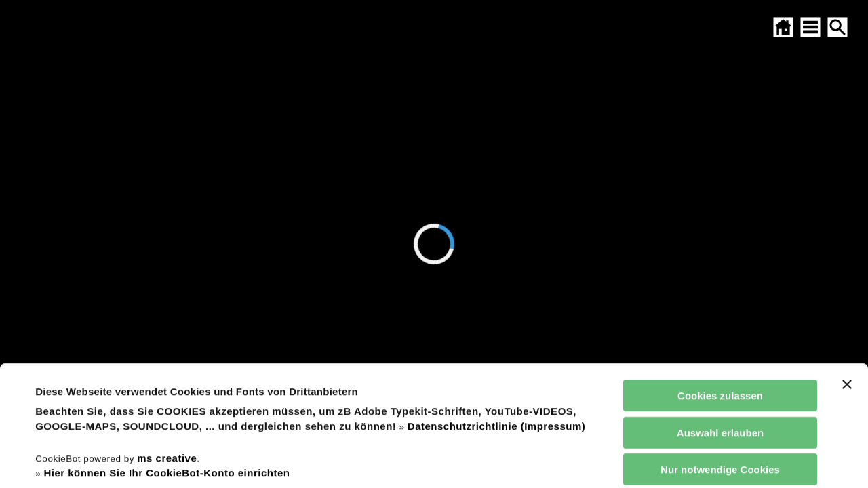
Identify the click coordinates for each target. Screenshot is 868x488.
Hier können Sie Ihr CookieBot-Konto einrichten (166, 360)
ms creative (167, 345)
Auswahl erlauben (720, 320)
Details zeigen (579, 461)
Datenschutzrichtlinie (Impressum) (496, 313)
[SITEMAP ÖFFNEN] (810, 27)
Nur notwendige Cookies (720, 357)
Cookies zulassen (720, 283)
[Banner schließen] (847, 272)
